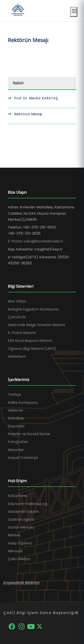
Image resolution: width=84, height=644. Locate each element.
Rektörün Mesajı (28, 114)
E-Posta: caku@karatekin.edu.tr (36, 241)
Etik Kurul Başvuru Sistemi (30, 341)
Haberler (16, 410)
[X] (40, 626)
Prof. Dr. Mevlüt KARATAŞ (36, 98)
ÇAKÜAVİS (17, 317)
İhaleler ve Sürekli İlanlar (29, 434)
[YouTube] (31, 626)
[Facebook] (12, 626)
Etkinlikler (16, 418)
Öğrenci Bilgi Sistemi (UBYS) (32, 349)
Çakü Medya (19, 559)
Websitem (17, 356)
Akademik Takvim (23, 512)
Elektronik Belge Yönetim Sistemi (36, 325)
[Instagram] (22, 626)
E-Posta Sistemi (22, 333)
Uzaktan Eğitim (21, 519)
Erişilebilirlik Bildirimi (21, 583)
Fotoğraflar (18, 442)
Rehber (14, 535)
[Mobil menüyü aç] (74, 12)
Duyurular (16, 426)
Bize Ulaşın (17, 301)
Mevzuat (15, 551)
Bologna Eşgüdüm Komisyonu (33, 309)
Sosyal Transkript (23, 458)
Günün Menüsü (21, 527)
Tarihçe (14, 395)
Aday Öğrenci (20, 543)
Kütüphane (17, 496)
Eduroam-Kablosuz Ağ (28, 504)
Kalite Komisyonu (23, 403)
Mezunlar (16, 450)
